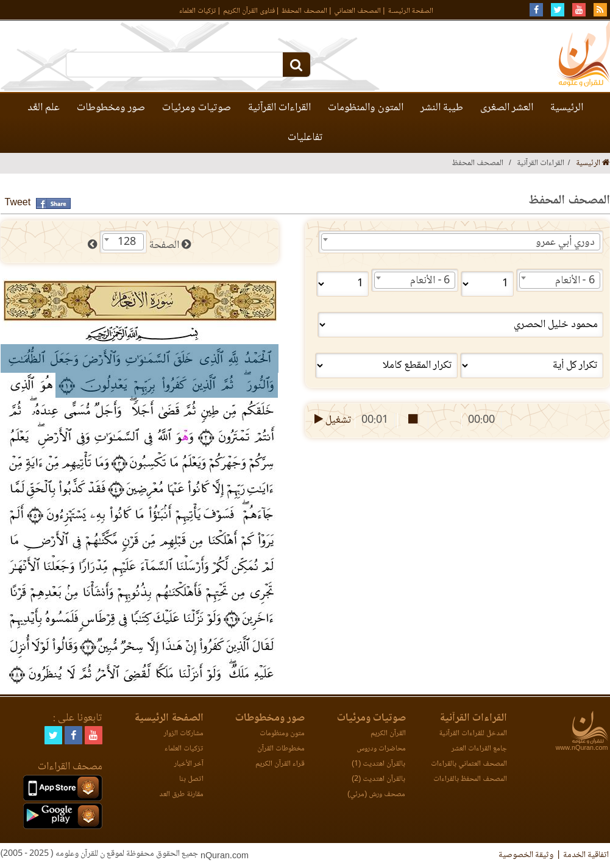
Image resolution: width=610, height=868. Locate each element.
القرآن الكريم (388, 734)
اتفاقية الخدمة (586, 855)
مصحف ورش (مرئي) (376, 795)
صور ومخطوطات (111, 108)
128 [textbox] (127, 242)
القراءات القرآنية (279, 108)
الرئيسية (567, 108)
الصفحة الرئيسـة (411, 11)
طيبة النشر (442, 108)
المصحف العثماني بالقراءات (469, 764)
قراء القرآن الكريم (280, 764)
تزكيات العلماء (198, 11)
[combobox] (461, 242)
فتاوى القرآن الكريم (249, 11)
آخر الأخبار (189, 764)
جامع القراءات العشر (479, 749)
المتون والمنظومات (366, 108)
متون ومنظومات (282, 734)
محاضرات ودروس (381, 749)
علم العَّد (44, 108)
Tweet (18, 203)
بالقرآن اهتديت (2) (378, 779)
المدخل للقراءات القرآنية (473, 734)
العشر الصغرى (507, 108)
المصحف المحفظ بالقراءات (470, 779)
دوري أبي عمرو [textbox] (565, 242)
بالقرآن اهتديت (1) (378, 764)
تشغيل (332, 420)
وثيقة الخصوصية (526, 855)
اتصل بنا (191, 779)
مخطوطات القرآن (281, 749)
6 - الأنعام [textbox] (575, 281)
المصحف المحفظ (304, 11)
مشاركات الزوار (184, 734)
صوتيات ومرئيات (197, 108)
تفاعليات (305, 138)
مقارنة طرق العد (181, 795)
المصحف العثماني (357, 11)
